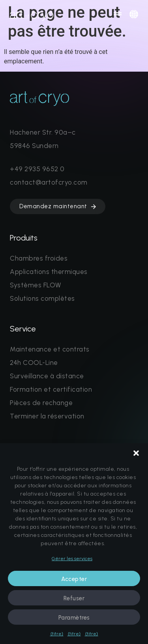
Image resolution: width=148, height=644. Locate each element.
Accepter (74, 579)
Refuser (74, 598)
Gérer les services (72, 559)
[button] (136, 453)
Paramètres (74, 618)
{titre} (57, 634)
